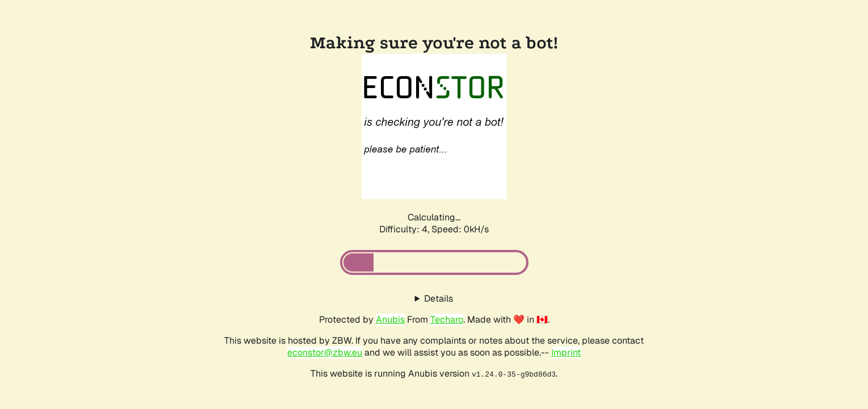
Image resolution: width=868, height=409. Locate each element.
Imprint (566, 352)
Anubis (390, 320)
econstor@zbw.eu (325, 352)
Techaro (447, 320)
